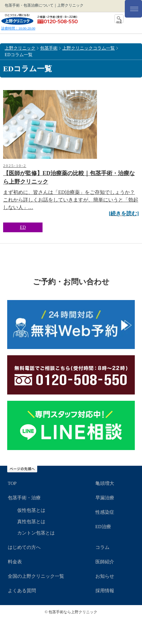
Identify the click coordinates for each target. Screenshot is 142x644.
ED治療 (103, 527)
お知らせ (105, 576)
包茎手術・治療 (24, 498)
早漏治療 (105, 498)
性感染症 (105, 512)
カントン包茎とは (36, 533)
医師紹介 (105, 562)
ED (23, 227)
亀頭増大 (105, 483)
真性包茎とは (31, 522)
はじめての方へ (24, 547)
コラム (102, 547)
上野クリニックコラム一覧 (89, 48)
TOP (12, 483)
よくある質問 (22, 591)
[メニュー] (133, 9)
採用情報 (105, 591)
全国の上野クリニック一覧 (36, 576)
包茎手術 (49, 48)
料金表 (15, 562)
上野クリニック (20, 48)
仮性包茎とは (31, 510)
